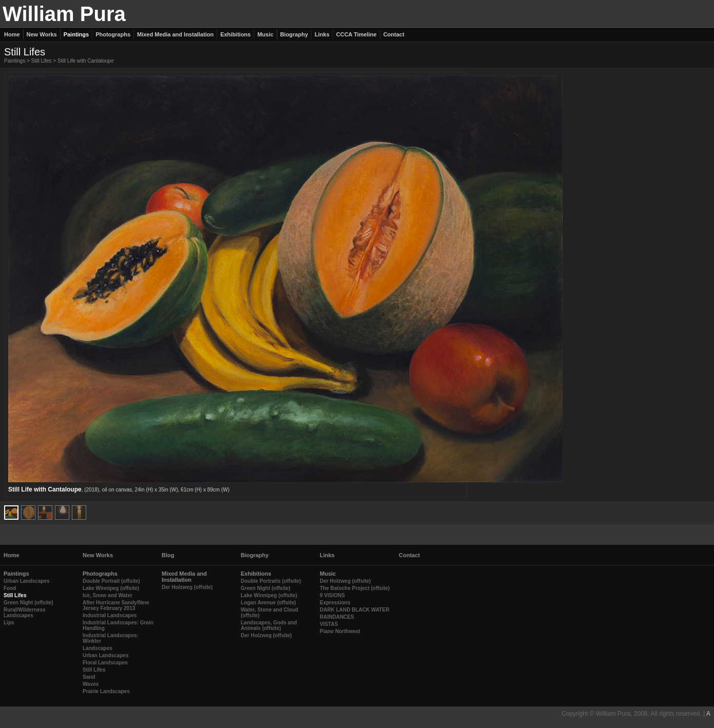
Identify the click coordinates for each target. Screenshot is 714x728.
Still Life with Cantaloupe (86, 61)
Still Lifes (42, 61)
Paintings (15, 61)
